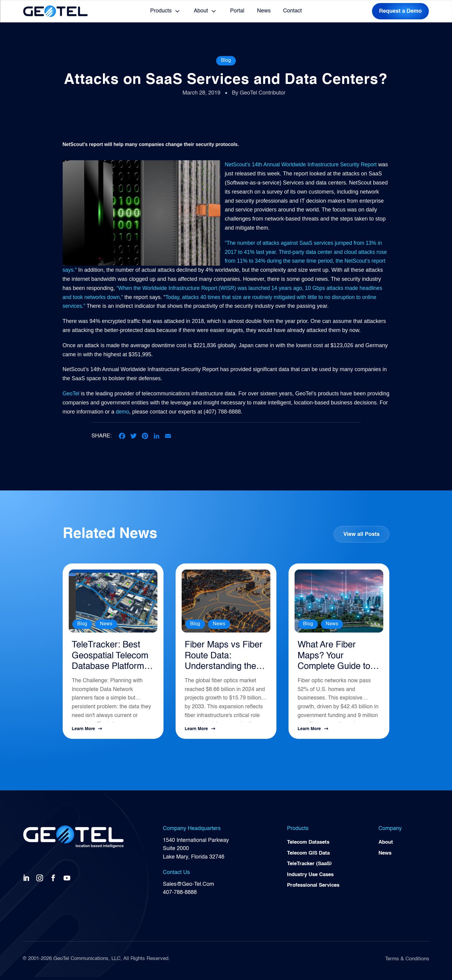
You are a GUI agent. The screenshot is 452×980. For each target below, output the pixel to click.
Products (161, 11)
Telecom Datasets (310, 846)
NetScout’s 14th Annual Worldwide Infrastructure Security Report (303, 164)
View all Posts (361, 534)
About (201, 11)
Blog (226, 61)
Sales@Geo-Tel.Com (188, 887)
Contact (292, 11)
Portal (237, 11)
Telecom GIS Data (310, 857)
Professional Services (315, 890)
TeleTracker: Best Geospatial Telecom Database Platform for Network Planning (112, 658)
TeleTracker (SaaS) (311, 868)
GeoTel (71, 394)
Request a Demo (400, 11)
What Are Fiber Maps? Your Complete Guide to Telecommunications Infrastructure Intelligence (338, 658)
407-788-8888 (180, 895)
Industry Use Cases (312, 879)
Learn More (83, 732)
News (264, 11)
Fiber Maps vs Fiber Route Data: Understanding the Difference (225, 658)
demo (158, 412)
